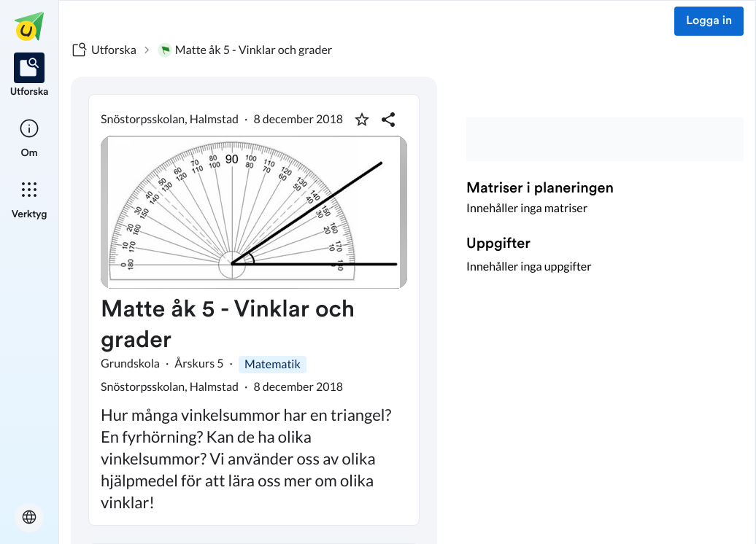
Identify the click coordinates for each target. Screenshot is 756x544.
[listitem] (30, 76)
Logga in (709, 21)
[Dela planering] (388, 120)
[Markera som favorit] (362, 120)
